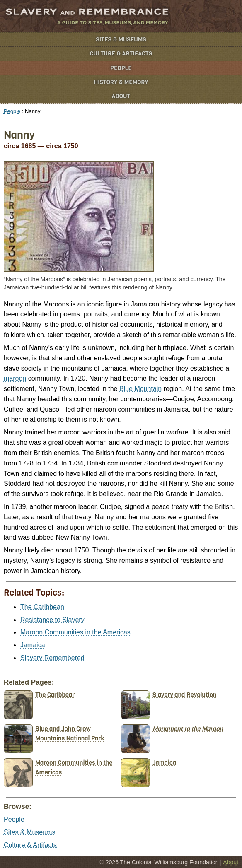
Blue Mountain (140, 389)
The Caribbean (42, 607)
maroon (15, 378)
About (121, 96)
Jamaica (33, 645)
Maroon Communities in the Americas (75, 632)
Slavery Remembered (52, 658)
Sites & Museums (121, 40)
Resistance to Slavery (52, 620)
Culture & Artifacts (121, 54)
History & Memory (121, 82)
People (121, 68)
